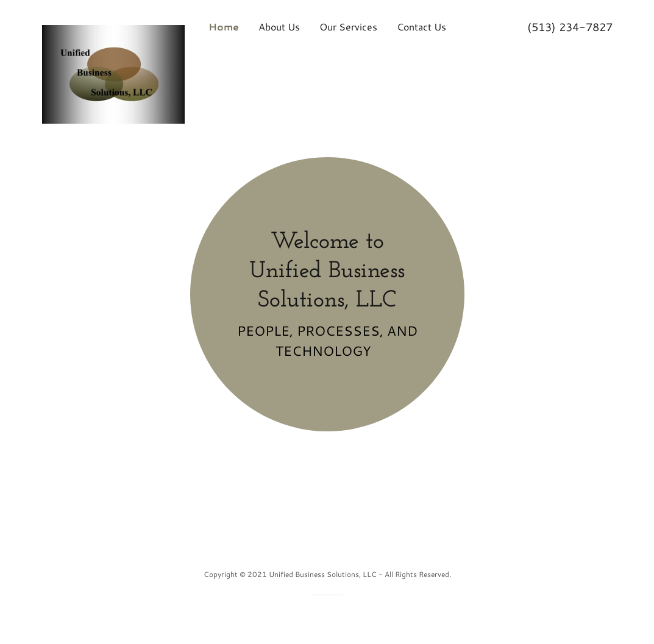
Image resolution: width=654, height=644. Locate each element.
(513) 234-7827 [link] (570, 27)
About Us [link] (279, 27)
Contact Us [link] (421, 27)
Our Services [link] (348, 27)
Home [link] (224, 27)
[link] (113, 23)
